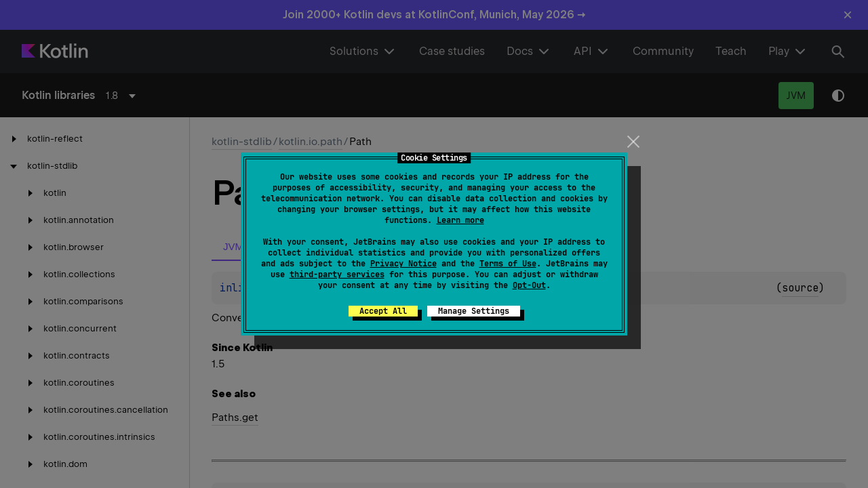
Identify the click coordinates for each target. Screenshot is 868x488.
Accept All (383, 311)
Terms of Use (508, 264)
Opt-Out (529, 285)
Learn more (460, 220)
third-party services (337, 274)
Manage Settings (474, 311)
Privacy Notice (403, 264)
